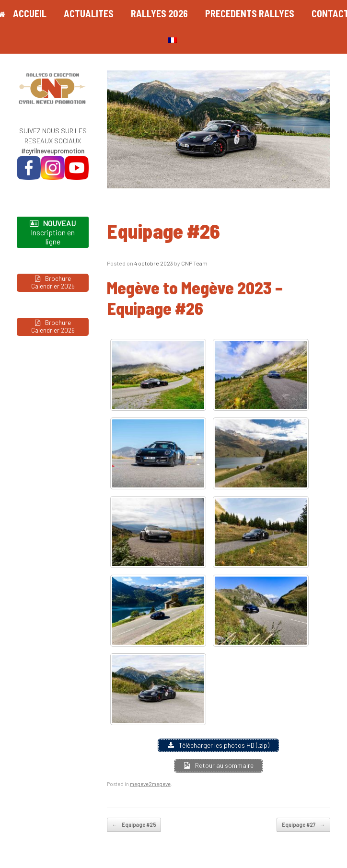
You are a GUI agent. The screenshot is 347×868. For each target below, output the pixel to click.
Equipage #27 (303, 825)
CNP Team (194, 263)
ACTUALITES (89, 13)
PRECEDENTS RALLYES (250, 13)
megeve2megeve (150, 784)
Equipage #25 (134, 825)
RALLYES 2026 (159, 13)
